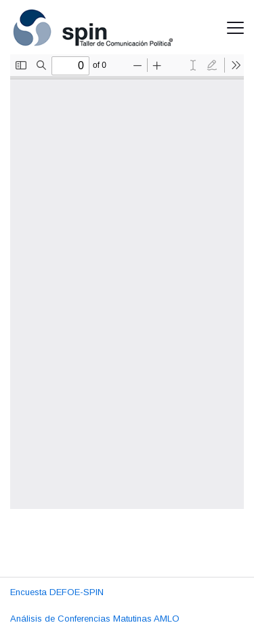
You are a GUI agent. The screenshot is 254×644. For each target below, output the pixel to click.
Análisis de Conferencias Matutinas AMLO (95, 619)
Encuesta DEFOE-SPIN (57, 592)
